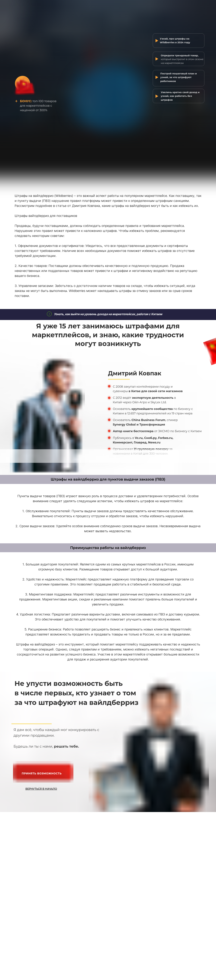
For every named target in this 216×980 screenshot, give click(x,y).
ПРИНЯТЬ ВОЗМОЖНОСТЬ (42, 774)
